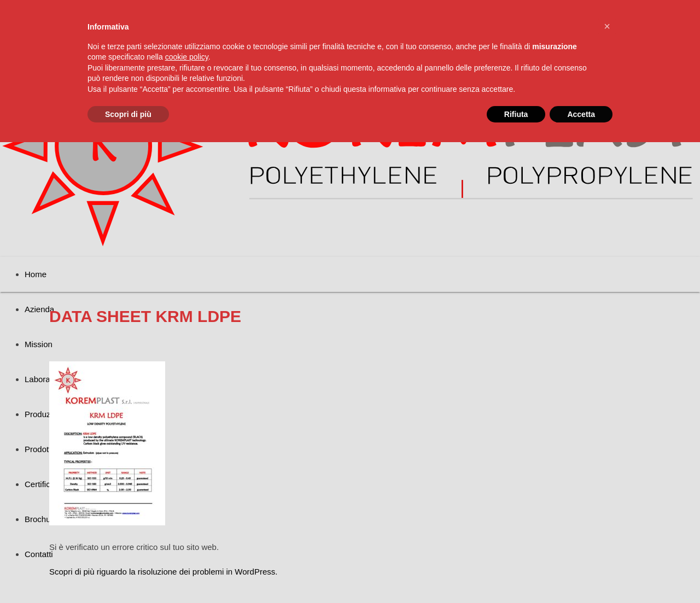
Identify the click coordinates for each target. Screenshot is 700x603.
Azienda (39, 309)
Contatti (39, 554)
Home (36, 274)
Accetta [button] (581, 114)
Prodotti (39, 449)
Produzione (45, 414)
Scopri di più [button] (128, 114)
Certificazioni (48, 484)
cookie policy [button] (187, 57)
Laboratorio (45, 379)
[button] (607, 26)
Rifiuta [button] (516, 114)
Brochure (41, 519)
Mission (39, 344)
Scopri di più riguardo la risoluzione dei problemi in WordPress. (163, 572)
